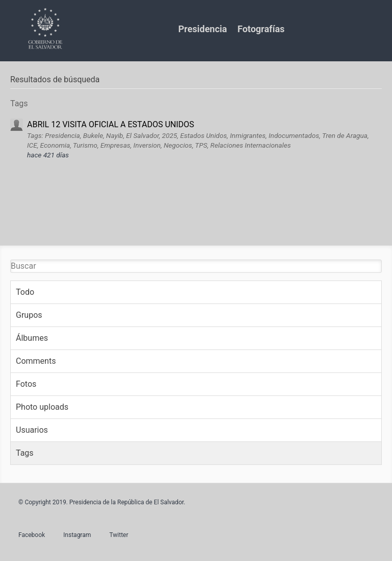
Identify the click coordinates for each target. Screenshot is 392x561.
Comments (36, 361)
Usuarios (32, 430)
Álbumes (32, 338)
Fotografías (261, 29)
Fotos (26, 384)
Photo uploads (42, 407)
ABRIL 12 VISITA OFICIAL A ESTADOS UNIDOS (111, 124)
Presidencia (202, 29)
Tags (25, 453)
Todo (25, 292)
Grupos (29, 315)
